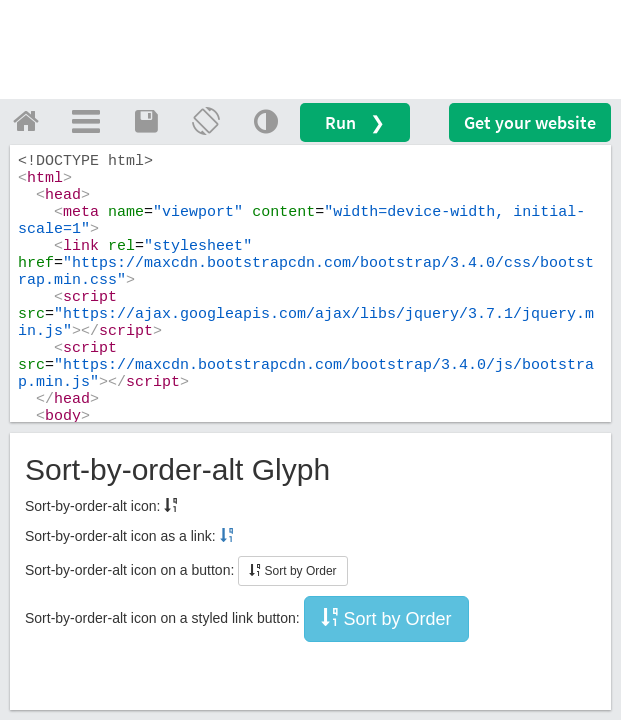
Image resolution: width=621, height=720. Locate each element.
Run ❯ (355, 122)
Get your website (530, 122)
